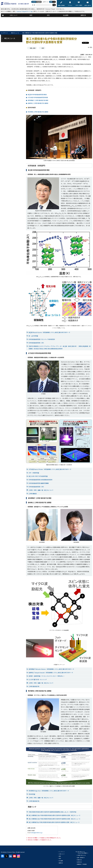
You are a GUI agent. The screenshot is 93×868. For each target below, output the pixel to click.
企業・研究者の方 (81, 858)
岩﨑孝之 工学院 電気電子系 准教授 (38, 103)
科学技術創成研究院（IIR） (37, 343)
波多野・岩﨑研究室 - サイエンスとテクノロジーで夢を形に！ (47, 676)
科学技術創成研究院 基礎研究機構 (39, 483)
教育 (60, 856)
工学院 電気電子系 (34, 686)
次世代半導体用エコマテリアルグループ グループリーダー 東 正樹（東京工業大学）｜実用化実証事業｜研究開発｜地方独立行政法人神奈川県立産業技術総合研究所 (60, 347)
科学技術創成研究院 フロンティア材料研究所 (42, 339)
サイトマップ (47, 847)
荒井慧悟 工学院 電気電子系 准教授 (38, 112)
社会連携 (61, 861)
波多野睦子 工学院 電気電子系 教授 (38, 100)
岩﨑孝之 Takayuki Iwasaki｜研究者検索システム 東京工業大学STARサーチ (51, 673)
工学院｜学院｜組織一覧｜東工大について (41, 490)
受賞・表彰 (33, 48)
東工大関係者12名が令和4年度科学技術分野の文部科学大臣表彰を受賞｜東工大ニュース (54, 815)
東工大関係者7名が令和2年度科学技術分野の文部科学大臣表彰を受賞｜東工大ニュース (54, 822)
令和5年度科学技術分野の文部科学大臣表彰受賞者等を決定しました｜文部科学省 (52, 812)
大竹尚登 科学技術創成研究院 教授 (38, 97)
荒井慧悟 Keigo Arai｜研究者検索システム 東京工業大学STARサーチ (49, 791)
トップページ (4, 33)
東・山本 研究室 (33, 336)
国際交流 (61, 863)
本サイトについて (11, 847)
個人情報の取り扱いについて (29, 847)
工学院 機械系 (33, 494)
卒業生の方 (79, 860)
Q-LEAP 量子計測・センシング (38, 679)
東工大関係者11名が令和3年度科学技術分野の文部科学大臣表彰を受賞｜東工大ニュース (54, 819)
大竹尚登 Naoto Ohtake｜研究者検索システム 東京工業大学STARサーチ (50, 469)
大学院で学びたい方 (81, 855)
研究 (43, 48)
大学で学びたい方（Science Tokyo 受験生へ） (83, 852)
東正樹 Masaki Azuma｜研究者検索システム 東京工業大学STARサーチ (49, 332)
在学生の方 (79, 862)
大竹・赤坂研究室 (34, 473)
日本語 (34, 2)
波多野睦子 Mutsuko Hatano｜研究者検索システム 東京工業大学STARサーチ (51, 669)
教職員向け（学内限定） (82, 864)
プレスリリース (66, 847)
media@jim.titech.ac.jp (37, 833)
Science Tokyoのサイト (24, 11)
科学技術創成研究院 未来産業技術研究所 (41, 480)
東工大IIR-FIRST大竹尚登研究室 (38, 476)
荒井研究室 (32, 794)
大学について (62, 854)
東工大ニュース (15, 33)
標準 (51, 2)
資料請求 (84, 847)
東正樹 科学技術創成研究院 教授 (37, 95)
